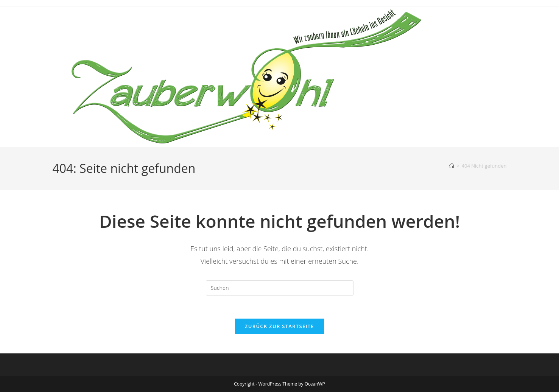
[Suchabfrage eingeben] (280, 288)
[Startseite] (452, 166)
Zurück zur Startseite (279, 326)
